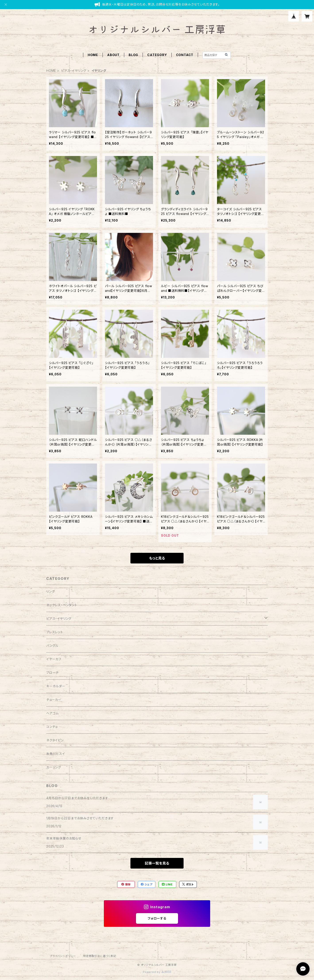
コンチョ (52, 727)
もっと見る (157, 558)
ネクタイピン (55, 740)
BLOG (133, 55)
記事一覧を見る (157, 863)
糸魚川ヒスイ (56, 754)
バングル (52, 646)
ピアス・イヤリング (74, 71)
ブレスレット (55, 632)
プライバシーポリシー (63, 956)
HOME (93, 55)
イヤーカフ (54, 659)
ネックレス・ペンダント (62, 605)
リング (50, 591)
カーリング (54, 767)
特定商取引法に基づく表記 (100, 956)
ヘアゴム (52, 713)
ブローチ (52, 673)
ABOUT (113, 55)
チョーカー (54, 700)
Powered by (157, 972)
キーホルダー (56, 686)
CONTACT (185, 55)
